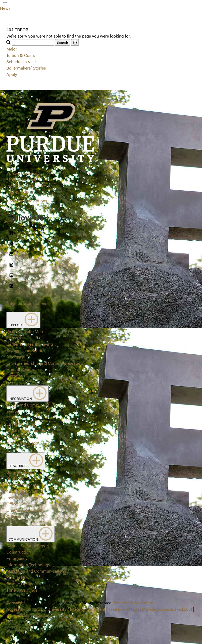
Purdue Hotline (20, 584)
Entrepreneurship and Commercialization (45, 363)
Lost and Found (21, 424)
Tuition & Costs (21, 55)
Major (12, 49)
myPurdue (16, 497)
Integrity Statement (88, 609)
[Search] (33, 42)
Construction (19, 552)
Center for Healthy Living (30, 344)
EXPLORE (23, 320)
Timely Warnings (22, 590)
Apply (12, 74)
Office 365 (16, 504)
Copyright (16, 603)
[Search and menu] (17, 6)
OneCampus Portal (24, 510)
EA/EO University (50, 609)
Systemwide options (28, 201)
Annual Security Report (28, 545)
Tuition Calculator (23, 443)
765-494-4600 (20, 192)
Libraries (15, 376)
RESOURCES (26, 461)
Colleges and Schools (26, 350)
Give (11, 417)
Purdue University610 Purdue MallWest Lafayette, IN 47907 (29, 179)
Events (13, 411)
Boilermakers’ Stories (26, 68)
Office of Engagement (26, 430)
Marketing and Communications (36, 571)
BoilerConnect (20, 472)
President (15, 437)
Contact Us (46, 615)
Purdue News (19, 577)
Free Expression (124, 609)
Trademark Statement (133, 603)
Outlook (14, 516)
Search (63, 42)
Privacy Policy (19, 615)
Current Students (22, 485)
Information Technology (28, 565)
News (5, 8)
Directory (15, 357)
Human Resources (24, 369)
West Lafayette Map (25, 331)
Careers (14, 338)
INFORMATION (27, 394)
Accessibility (18, 609)
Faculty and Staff (22, 491)
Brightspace (17, 478)
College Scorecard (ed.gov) (167, 609)
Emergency (17, 558)
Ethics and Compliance (28, 405)
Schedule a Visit (21, 61)
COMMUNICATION (31, 534)
